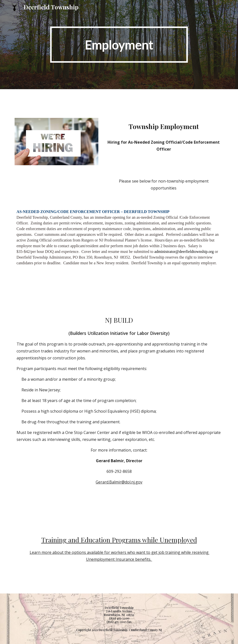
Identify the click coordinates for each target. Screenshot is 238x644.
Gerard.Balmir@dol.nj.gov (119, 482)
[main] (119, 45)
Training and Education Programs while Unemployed (119, 540)
